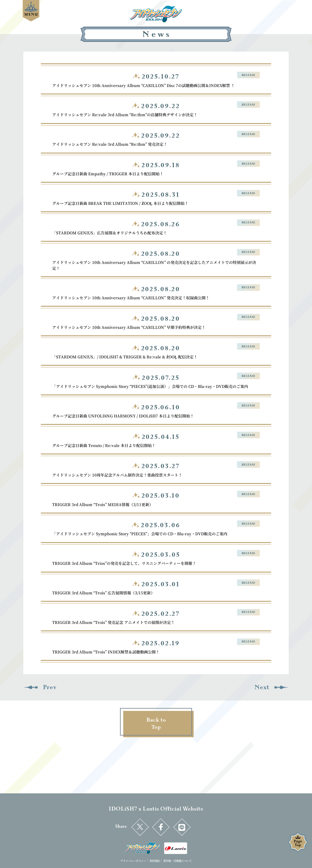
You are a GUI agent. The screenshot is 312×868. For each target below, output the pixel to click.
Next (272, 687)
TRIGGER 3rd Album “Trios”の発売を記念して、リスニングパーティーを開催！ (124, 563)
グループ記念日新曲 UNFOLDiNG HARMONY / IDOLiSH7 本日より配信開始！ (123, 416)
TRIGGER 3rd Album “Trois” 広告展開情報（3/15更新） (103, 593)
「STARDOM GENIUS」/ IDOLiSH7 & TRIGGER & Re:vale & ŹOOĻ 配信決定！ (125, 357)
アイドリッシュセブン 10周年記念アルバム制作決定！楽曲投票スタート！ (117, 475)
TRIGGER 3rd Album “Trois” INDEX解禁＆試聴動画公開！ (106, 652)
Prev (40, 687)
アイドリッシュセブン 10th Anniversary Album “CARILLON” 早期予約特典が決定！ (129, 327)
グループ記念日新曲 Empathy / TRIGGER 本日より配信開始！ (108, 174)
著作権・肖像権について (177, 861)
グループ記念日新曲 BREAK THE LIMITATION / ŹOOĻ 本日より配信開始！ (120, 203)
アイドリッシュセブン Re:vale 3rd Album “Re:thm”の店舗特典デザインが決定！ (125, 114)
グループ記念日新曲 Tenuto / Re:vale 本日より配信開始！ (104, 445)
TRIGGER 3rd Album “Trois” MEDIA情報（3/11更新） (103, 504)
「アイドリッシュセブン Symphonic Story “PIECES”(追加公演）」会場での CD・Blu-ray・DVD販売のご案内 (150, 386)
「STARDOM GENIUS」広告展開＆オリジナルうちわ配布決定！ (110, 233)
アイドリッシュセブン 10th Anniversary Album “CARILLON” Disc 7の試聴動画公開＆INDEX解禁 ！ (144, 85)
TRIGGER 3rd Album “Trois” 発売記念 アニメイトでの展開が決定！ (114, 622)
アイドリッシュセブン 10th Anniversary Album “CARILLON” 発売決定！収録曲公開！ (131, 298)
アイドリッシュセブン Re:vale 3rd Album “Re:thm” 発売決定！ (110, 144)
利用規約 (155, 861)
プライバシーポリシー (133, 861)
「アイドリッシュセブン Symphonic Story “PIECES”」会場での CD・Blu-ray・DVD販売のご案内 (140, 533)
